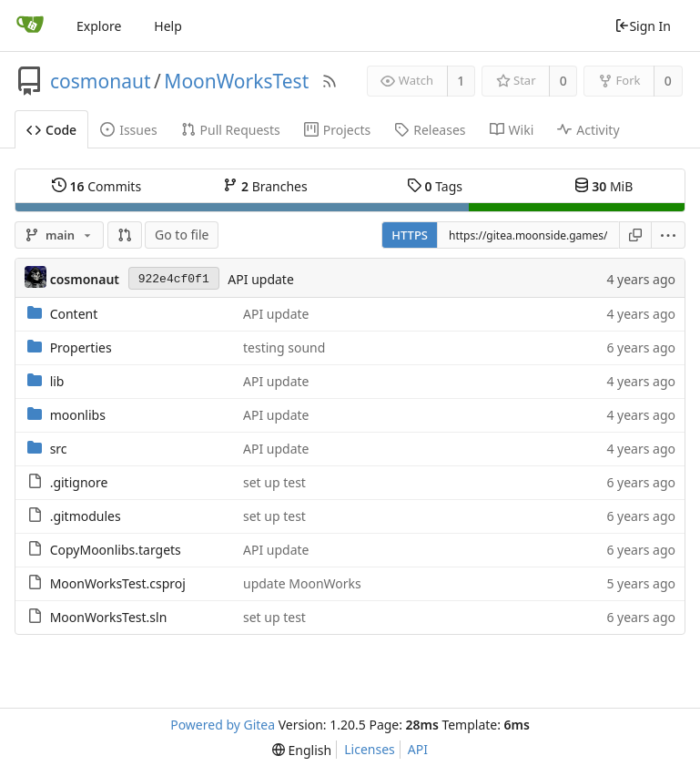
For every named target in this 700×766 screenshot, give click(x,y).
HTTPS (410, 235)
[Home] (30, 26)
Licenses (370, 749)
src (59, 449)
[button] (125, 235)
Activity (588, 130)
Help (168, 26)
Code (51, 130)
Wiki (512, 130)
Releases (430, 130)
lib (57, 381)
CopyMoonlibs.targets (116, 550)
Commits (96, 186)
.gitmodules (86, 516)
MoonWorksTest (236, 81)
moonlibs (78, 415)
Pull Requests (231, 130)
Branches (265, 186)
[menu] (669, 235)
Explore (99, 26)
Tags (435, 186)
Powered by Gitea (223, 725)
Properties (81, 347)
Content (74, 314)
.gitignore (79, 482)
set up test (274, 482)
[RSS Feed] (330, 81)
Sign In (643, 26)
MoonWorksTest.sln (109, 617)
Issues (128, 130)
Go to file (182, 235)
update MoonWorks (302, 583)
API (418, 749)
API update (260, 279)
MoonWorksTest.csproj (118, 583)
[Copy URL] (635, 235)
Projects (337, 130)
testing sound (284, 347)
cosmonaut (101, 81)
